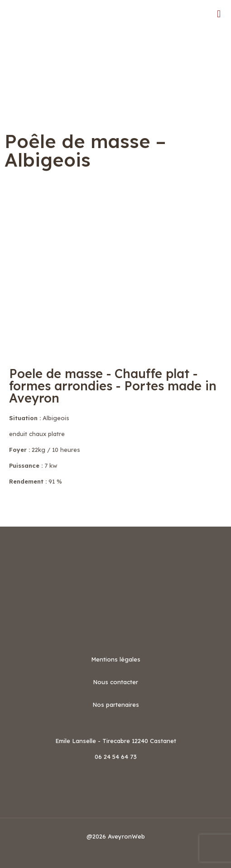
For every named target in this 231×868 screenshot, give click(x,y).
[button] (115, 509)
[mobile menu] (219, 14)
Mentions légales (116, 659)
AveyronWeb (126, 836)
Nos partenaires (116, 705)
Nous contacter (115, 682)
